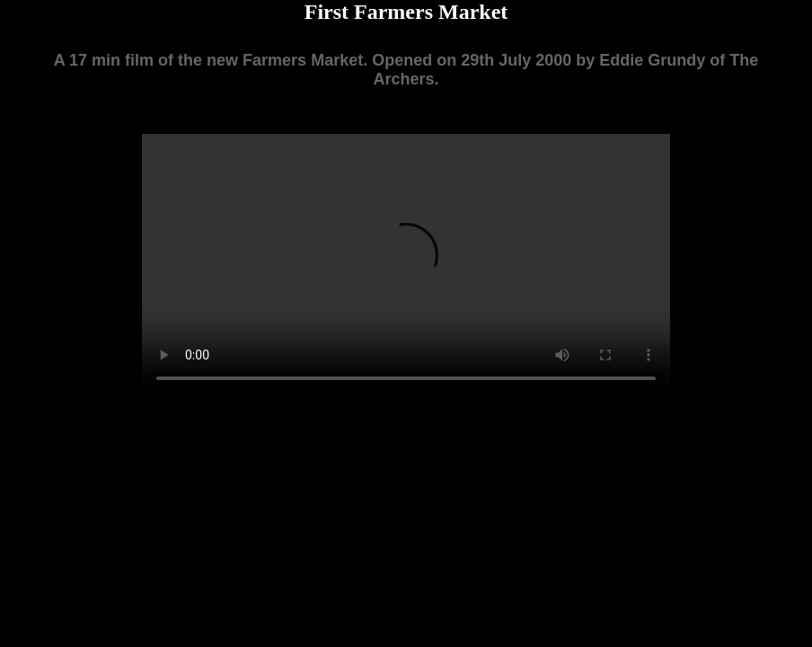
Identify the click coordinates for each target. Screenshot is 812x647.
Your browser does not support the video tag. (406, 266)
